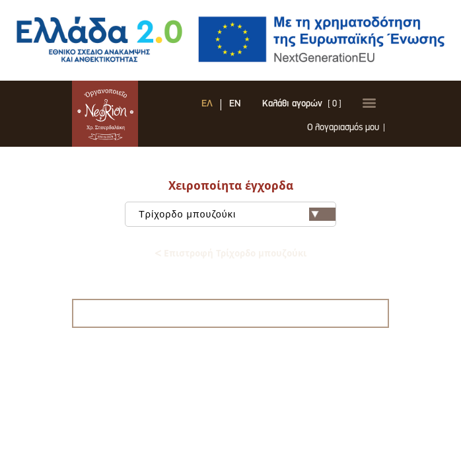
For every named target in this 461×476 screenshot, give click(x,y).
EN (217, 111)
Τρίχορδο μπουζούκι (231, 207)
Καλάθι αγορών (274, 111)
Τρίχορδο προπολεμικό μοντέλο (231, 217)
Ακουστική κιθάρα (231, 270)
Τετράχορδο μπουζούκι (231, 228)
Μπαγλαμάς (230, 249)
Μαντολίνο (231, 281)
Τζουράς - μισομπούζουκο (230, 238)
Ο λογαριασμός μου (315, 135)
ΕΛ (189, 111)
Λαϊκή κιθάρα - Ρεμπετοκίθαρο (230, 259)
